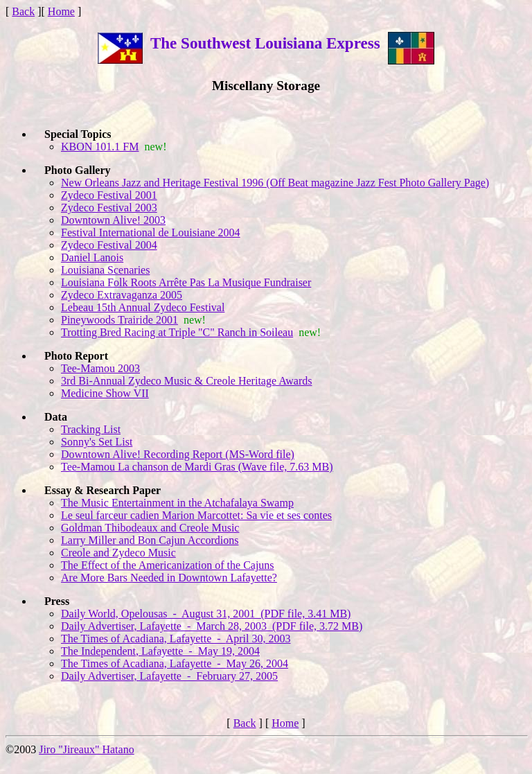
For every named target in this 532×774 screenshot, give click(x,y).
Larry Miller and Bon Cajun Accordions (150, 540)
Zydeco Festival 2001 (109, 195)
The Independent (160, 651)
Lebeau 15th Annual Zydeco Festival (143, 307)
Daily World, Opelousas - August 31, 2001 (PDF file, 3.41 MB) (206, 614)
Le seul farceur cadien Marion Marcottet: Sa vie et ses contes (196, 515)
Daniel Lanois (92, 257)
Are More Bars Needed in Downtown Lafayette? (169, 578)
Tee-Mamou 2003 (100, 368)
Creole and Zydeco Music (118, 553)
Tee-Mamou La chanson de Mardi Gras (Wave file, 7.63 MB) (197, 467)
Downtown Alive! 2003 (113, 220)
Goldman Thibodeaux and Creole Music (150, 528)
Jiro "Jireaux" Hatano (86, 749)
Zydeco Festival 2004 (109, 245)
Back (23, 11)
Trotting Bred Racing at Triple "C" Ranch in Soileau (177, 332)
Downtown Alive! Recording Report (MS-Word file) (178, 454)
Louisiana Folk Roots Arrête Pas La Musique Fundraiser (186, 282)
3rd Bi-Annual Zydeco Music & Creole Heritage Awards (186, 381)
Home (61, 11)
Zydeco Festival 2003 (109, 208)
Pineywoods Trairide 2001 (119, 320)
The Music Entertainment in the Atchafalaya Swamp (177, 503)
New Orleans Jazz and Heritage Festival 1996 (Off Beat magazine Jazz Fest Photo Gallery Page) (275, 183)
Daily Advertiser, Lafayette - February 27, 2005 (169, 676)
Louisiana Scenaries (105, 270)
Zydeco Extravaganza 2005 (122, 295)
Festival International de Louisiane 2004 (151, 232)
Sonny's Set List (97, 442)
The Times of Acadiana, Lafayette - (176, 639)
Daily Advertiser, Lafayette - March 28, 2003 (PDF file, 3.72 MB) (212, 626)
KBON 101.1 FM (100, 147)
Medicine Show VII (105, 393)
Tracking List (91, 429)
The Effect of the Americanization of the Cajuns (168, 565)
